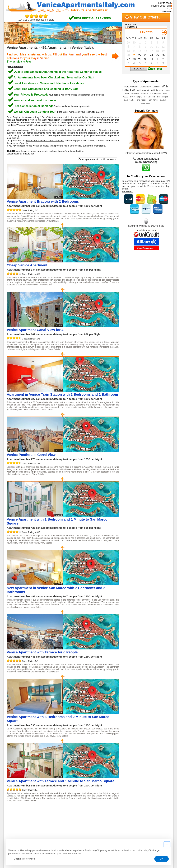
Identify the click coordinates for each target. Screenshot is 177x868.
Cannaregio (145, 87)
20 (145, 808)
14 (103, 808)
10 (76, 808)
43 (154, 814)
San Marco (153, 100)
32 (79, 814)
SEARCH (139, 69)
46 (24, 819)
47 (31, 819)
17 (124, 808)
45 (17, 819)
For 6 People (163, 97)
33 (85, 814)
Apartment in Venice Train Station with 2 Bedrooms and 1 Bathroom (62, 394)
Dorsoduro (135, 94)
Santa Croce (145, 103)
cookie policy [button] (142, 850)
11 (83, 808)
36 (106, 814)
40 (133, 814)
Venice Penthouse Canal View (31, 455)
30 (65, 814)
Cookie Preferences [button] (24, 859)
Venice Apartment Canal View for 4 (35, 330)
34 (92, 814)
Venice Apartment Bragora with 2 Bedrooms (43, 201)
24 (24, 814)
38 (120, 814)
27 (44, 814)
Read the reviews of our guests (27, 831)
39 (127, 814)
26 (38, 814)
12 (90, 808)
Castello (156, 87)
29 (58, 814)
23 (17, 814)
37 (113, 814)
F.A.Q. (168, 9)
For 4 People (136, 97)
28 (51, 814)
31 (72, 814)
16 (117, 808)
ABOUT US (166, 11)
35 (99, 814)
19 (138, 808)
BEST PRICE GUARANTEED (92, 18)
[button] (167, 845)
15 (110, 808)
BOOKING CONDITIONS (161, 6)
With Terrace (157, 90)
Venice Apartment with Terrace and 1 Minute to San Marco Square (60, 781)
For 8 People (141, 100)
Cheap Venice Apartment (27, 265)
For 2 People (156, 94)
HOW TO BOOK (165, 3)
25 (31, 814)
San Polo (163, 100)
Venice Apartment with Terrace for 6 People (42, 652)
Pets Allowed (131, 87)
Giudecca (145, 94)
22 (10, 814)
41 (140, 814)
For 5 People (150, 97)
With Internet (143, 90)
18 (131, 808)
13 (97, 808)
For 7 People (129, 100)
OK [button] (162, 859)
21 (151, 808)
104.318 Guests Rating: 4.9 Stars (36, 19)
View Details (53, 221)
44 (10, 819)
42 (147, 814)
